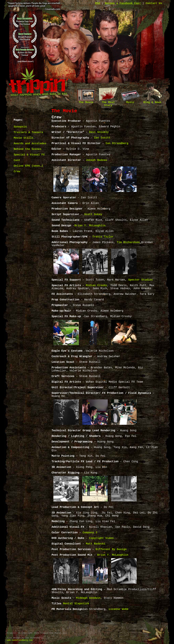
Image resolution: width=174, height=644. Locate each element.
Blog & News (152, 101)
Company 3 (90, 533)
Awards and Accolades (30, 144)
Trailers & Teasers (28, 132)
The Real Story (108, 103)
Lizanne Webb (119, 609)
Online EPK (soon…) (28, 166)
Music (130, 101)
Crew (17, 172)
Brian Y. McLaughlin (90, 226)
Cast (17, 160)
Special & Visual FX (29, 155)
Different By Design (111, 549)
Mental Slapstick (76, 604)
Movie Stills (24, 138)
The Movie (86, 101)
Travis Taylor (103, 237)
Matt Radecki (96, 544)
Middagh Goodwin (88, 598)
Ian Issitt (102, 138)
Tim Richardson (128, 242)
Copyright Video (101, 538)
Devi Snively (99, 132)
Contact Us (154, 3)
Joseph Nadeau (96, 160)
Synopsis (20, 127)
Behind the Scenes (28, 149)
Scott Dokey (93, 214)
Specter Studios (141, 280)
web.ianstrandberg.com (20, 640)
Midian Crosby (96, 285)
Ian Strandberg (117, 143)
